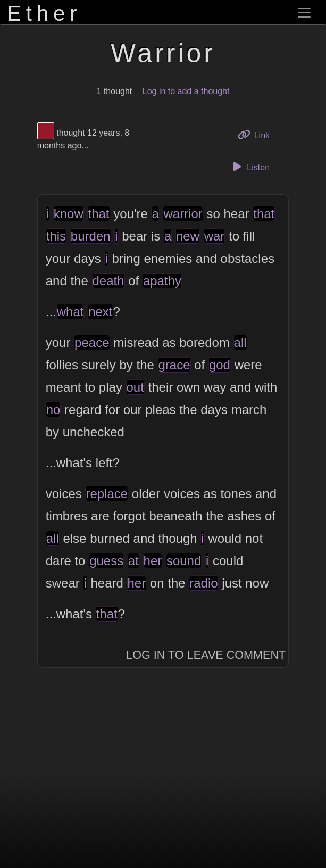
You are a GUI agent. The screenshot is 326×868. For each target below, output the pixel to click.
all (240, 342)
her (153, 561)
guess (106, 561)
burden (91, 236)
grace (174, 365)
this (56, 236)
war (215, 236)
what (70, 312)
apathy (162, 281)
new (188, 236)
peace (92, 342)
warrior (183, 214)
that (98, 214)
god (220, 365)
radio (203, 583)
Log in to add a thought (186, 91)
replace (107, 494)
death (108, 281)
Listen (249, 167)
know (69, 214)
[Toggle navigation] (304, 13)
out (135, 387)
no (53, 410)
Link (257, 134)
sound (184, 561)
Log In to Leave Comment (206, 655)
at (133, 561)
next (100, 312)
